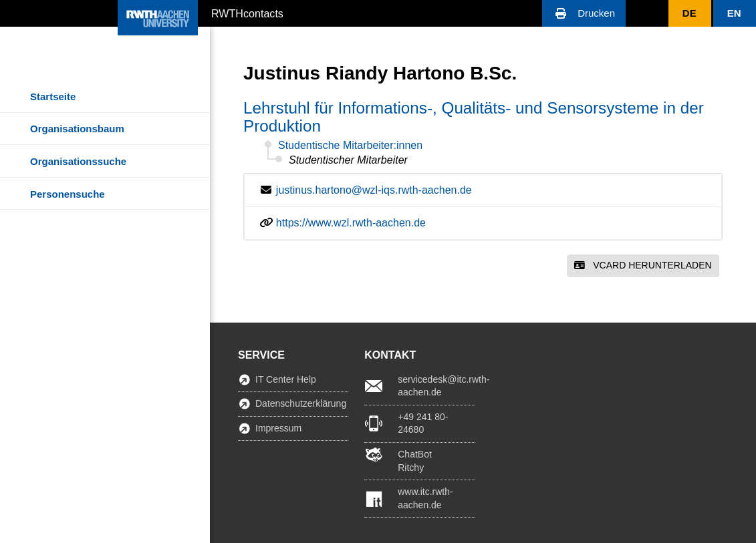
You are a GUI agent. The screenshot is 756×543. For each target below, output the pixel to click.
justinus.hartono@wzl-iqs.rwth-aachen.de (374, 190)
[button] (584, 13)
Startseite (53, 97)
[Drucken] (584, 13)
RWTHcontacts (247, 13)
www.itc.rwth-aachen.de (425, 498)
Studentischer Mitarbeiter (348, 160)
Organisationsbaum (77, 129)
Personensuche (68, 194)
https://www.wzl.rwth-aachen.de (351, 223)
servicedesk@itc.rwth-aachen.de (436, 386)
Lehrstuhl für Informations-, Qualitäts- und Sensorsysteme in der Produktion (474, 117)
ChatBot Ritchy (415, 461)
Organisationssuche (78, 161)
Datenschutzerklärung (301, 403)
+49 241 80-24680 (423, 423)
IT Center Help (286, 379)
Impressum (278, 428)
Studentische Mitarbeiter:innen (350, 145)
